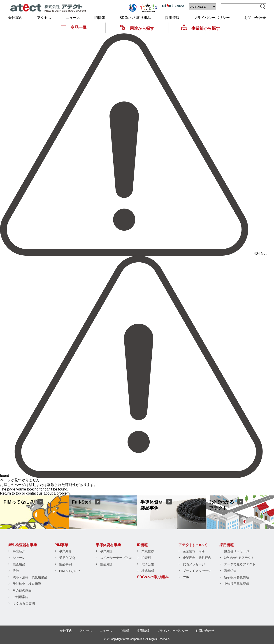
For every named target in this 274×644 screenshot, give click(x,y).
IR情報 (100, 18)
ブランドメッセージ (197, 571)
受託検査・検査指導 (27, 584)
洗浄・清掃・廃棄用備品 (30, 577)
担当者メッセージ (237, 551)
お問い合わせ (255, 18)
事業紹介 (19, 551)
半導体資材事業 (108, 545)
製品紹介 (107, 564)
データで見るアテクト (240, 564)
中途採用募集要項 (237, 584)
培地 (16, 571)
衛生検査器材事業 (23, 545)
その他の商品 (22, 590)
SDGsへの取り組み (135, 18)
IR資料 (146, 558)
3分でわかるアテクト (239, 558)
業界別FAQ (67, 558)
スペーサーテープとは (116, 558)
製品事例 (65, 564)
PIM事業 (61, 545)
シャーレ (19, 558)
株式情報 (148, 571)
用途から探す (137, 28)
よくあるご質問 (24, 603)
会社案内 (15, 18)
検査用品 (19, 564)
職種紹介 (230, 571)
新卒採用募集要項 (237, 577)
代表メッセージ (194, 564)
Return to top (10, 493)
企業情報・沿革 (194, 551)
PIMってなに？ (70, 571)
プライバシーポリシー (212, 18)
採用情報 (172, 18)
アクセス (44, 18)
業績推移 (148, 551)
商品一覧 (74, 27)
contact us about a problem (48, 493)
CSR (186, 577)
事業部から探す (200, 28)
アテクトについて (193, 545)
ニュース (73, 18)
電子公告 (148, 564)
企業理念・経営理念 (197, 558)
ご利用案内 (21, 597)
